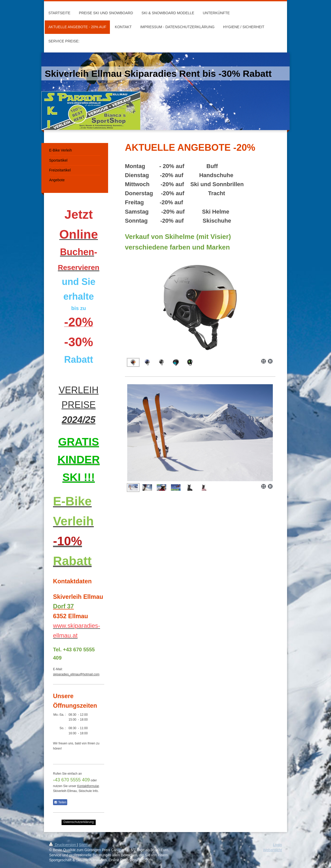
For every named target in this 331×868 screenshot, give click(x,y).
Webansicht (272, 850)
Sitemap (85, 845)
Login (277, 845)
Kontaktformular (88, 786)
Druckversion (63, 845)
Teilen (60, 802)
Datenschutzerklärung (79, 822)
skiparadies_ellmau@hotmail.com (76, 674)
